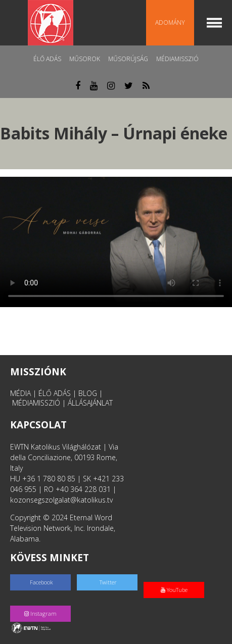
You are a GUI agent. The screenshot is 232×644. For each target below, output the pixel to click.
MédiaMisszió (177, 59)
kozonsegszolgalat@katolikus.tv (61, 500)
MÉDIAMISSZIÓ (36, 403)
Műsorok (85, 59)
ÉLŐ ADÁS (55, 393)
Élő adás (47, 59)
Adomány (170, 22)
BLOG (88, 393)
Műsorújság (128, 59)
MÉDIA (20, 393)
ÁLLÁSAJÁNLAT (90, 403)
